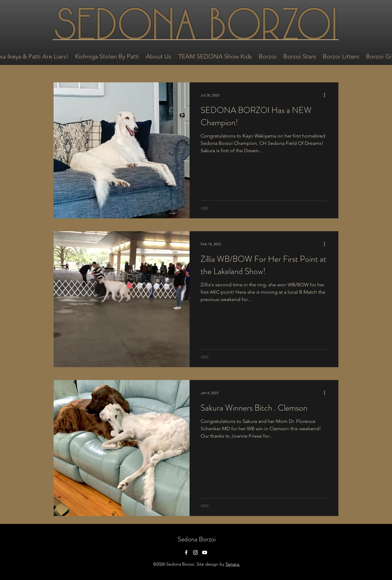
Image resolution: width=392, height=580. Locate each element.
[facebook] (186, 552)
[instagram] (195, 552)
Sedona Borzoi (197, 539)
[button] (107, 56)
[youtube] (205, 552)
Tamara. (233, 564)
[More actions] (326, 95)
